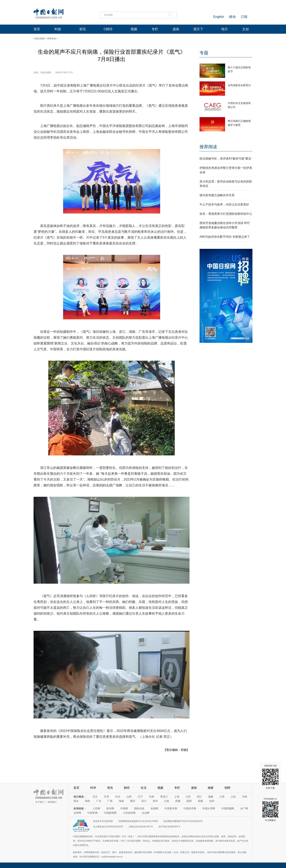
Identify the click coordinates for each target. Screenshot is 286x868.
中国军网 (92, 813)
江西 (222, 797)
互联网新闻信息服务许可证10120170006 (138, 821)
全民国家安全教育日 (239, 85)
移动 (232, 17)
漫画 (176, 29)
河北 (118, 797)
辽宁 (140, 797)
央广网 (244, 808)
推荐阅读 (208, 147)
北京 (95, 797)
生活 (144, 788)
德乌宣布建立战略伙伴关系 (217, 195)
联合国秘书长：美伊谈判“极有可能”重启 (225, 159)
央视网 (154, 808)
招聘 (227, 788)
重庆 (133, 801)
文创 (246, 29)
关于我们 (40, 802)
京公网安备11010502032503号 (108, 827)
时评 (93, 788)
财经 (127, 788)
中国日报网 (39, 39)
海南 (121, 801)
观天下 (198, 29)
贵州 (155, 801)
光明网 (77, 813)
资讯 (82, 29)
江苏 (188, 797)
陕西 (189, 801)
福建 (211, 797)
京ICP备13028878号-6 (169, 827)
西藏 (178, 801)
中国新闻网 (110, 813)
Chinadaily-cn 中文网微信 (270, 810)
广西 (110, 801)
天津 (106, 797)
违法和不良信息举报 (103, 821)
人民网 (96, 808)
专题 (204, 53)
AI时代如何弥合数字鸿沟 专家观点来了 (225, 237)
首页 (37, 29)
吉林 (152, 797)
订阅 (244, 17)
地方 (225, 29)
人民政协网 (129, 813)
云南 (167, 801)
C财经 (108, 29)
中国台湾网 (209, 808)
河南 (245, 797)
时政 (58, 29)
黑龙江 (164, 797)
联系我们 (52, 802)
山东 (233, 797)
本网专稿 (51, 39)
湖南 (87, 801)
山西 (129, 797)
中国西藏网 (228, 808)
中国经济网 (190, 808)
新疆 (200, 801)
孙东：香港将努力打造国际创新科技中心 (226, 214)
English (219, 17)
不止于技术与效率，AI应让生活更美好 (224, 204)
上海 (177, 797)
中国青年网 (171, 808)
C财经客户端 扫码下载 (270, 777)
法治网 (146, 813)
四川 (144, 801)
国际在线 (139, 808)
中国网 (124, 808)
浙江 (199, 797)
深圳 (212, 801)
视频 (134, 29)
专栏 (155, 29)
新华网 (110, 808)
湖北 (76, 801)
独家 (211, 788)
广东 (99, 801)
